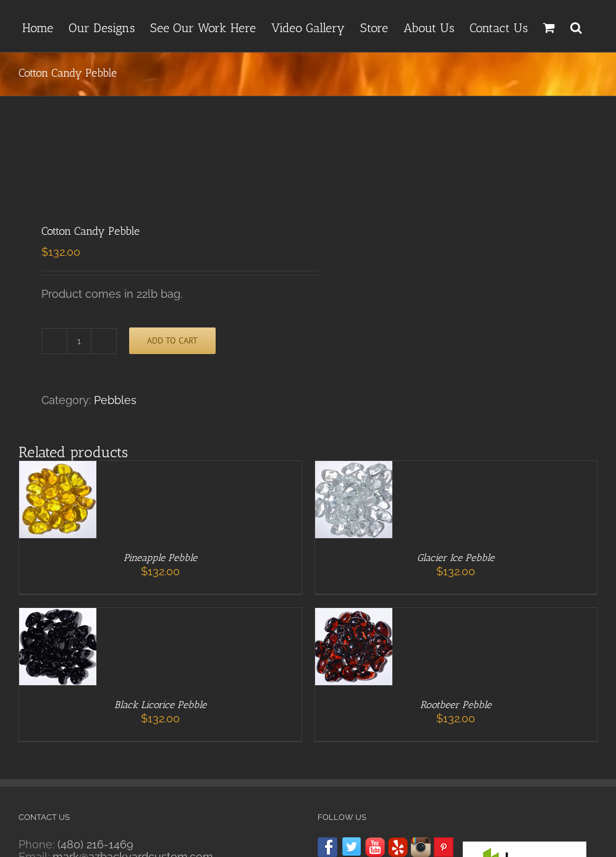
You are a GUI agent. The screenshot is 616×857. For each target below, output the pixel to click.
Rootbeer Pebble (456, 705)
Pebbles (115, 400)
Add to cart (172, 340)
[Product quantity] (79, 341)
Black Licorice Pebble (160, 705)
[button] (576, 26)
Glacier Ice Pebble (456, 558)
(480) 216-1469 (95, 844)
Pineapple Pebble (160, 558)
